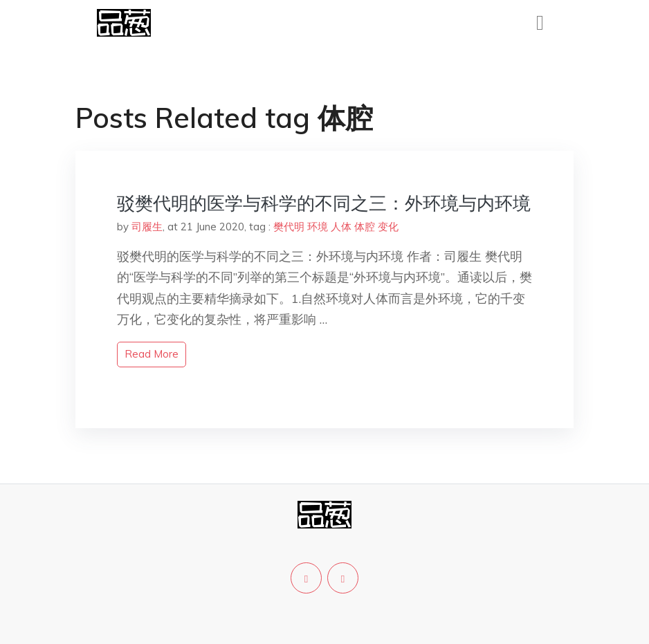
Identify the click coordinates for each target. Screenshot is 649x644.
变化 (388, 227)
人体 (341, 227)
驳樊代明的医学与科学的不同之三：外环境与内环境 (324, 203)
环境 (318, 227)
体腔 (365, 227)
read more (152, 354)
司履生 (147, 227)
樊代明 (289, 227)
